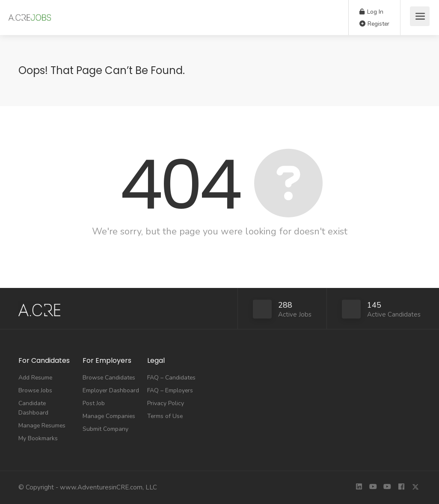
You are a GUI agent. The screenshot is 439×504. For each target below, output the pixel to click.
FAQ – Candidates (171, 378)
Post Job (94, 403)
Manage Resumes (42, 425)
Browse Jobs (35, 390)
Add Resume (35, 378)
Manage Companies (109, 416)
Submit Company (105, 429)
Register (374, 24)
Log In (371, 12)
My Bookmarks (38, 438)
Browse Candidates (109, 378)
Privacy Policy (166, 403)
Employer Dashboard (111, 390)
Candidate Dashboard (33, 408)
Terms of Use (165, 416)
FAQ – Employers (170, 390)
